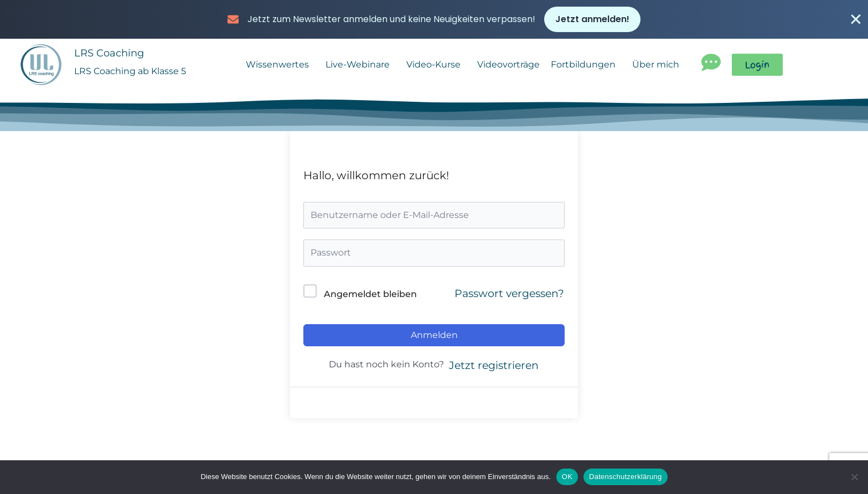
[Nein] (854, 477)
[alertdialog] (434, 20)
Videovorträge (508, 68)
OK (567, 477)
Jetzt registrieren (494, 368)
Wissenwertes (280, 68)
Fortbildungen (586, 68)
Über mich (658, 68)
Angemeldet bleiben (370, 297)
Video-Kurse (436, 68)
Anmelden (434, 338)
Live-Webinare (360, 68)
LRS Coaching (111, 56)
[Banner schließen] (856, 20)
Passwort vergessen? (509, 297)
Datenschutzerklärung (625, 477)
